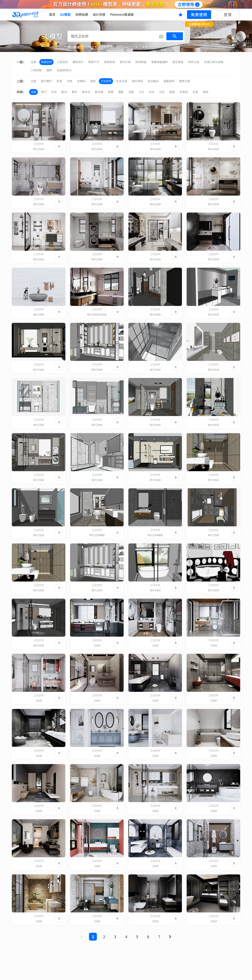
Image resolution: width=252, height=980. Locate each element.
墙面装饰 (169, 81)
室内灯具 (125, 62)
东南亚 (184, 92)
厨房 (93, 81)
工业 (141, 92)
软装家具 (109, 62)
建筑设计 (78, 62)
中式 (54, 92)
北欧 (131, 92)
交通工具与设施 (214, 62)
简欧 (121, 92)
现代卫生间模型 (97, 535)
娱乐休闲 (137, 81)
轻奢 (111, 92)
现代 (44, 92)
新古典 (99, 92)
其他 (206, 92)
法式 (152, 92)
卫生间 (97, 645)
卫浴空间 (106, 81)
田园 (172, 92)
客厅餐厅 (46, 81)
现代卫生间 (39, 149)
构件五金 (194, 62)
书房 (70, 81)
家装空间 (46, 62)
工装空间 (62, 62)
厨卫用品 (178, 62)
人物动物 (36, 70)
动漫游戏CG (64, 70)
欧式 (64, 92)
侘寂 (195, 92)
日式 (162, 92)
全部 (33, 62)
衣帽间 (81, 81)
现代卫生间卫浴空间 (97, 314)
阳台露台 (153, 81)
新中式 (86, 92)
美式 (74, 92)
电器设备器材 (159, 62)
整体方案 (185, 81)
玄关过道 (122, 81)
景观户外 (94, 62)
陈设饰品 (141, 62)
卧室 (59, 81)
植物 (49, 70)
